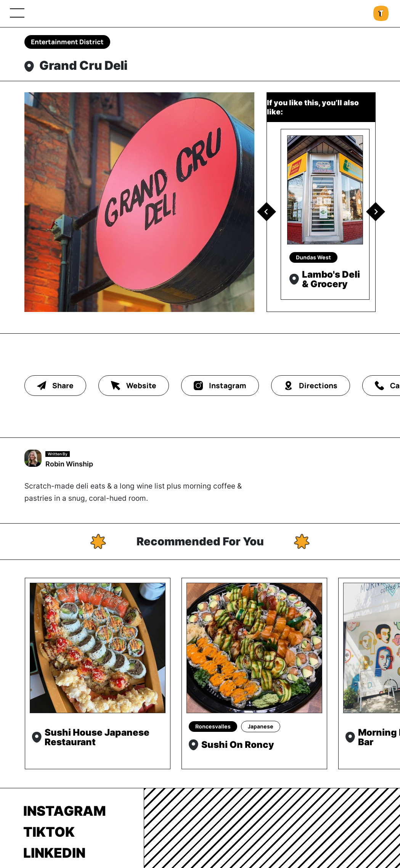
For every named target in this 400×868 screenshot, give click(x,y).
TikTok (49, 832)
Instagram (65, 811)
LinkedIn (54, 853)
